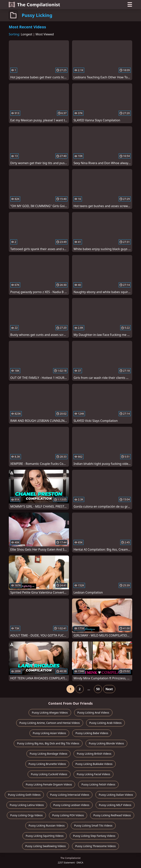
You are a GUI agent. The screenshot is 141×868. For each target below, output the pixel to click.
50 (98, 689)
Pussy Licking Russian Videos (47, 825)
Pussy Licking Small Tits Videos (93, 825)
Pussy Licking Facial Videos (93, 774)
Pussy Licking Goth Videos (24, 795)
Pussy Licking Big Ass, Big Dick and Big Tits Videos (48, 743)
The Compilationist (34, 4)
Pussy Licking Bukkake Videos (94, 764)
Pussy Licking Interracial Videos (70, 795)
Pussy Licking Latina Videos (27, 805)
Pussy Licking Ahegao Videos (50, 713)
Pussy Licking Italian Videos (116, 795)
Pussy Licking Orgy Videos (26, 815)
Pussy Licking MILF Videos (115, 805)
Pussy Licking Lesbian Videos (71, 805)
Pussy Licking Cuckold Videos (49, 774)
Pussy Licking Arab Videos (105, 723)
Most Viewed (45, 34)
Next (109, 689)
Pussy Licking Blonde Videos (106, 743)
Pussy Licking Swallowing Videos (46, 846)
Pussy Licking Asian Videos (49, 733)
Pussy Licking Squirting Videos (45, 836)
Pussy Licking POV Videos (68, 815)
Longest (26, 34)
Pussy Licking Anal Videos (93, 713)
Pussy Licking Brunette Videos (47, 764)
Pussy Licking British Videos (94, 754)
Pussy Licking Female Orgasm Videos (49, 784)
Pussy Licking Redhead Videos (112, 815)
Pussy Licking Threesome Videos (95, 846)
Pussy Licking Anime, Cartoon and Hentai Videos (50, 723)
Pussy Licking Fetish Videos (98, 784)
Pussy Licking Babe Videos (92, 733)
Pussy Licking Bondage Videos (49, 754)
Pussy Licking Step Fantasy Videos (94, 836)
